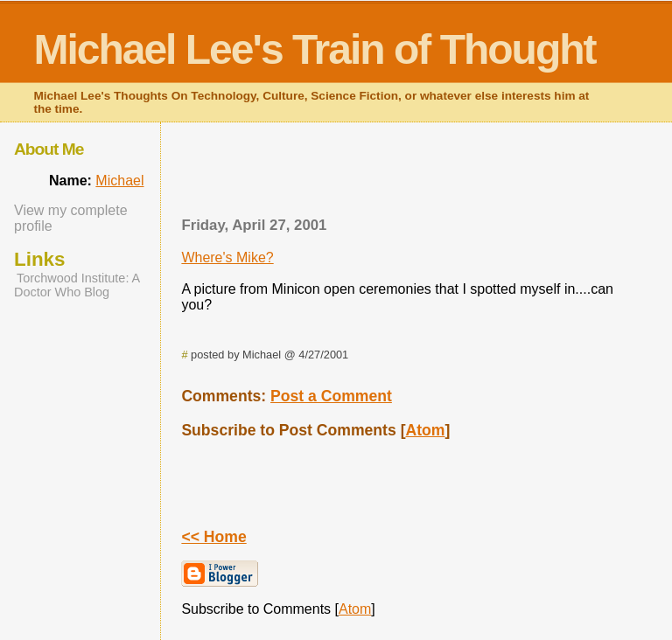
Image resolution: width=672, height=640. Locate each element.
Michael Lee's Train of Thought (314, 49)
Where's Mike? (227, 257)
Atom (426, 430)
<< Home (213, 537)
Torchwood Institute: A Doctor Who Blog (77, 285)
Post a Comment (331, 396)
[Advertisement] (403, 175)
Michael (119, 181)
